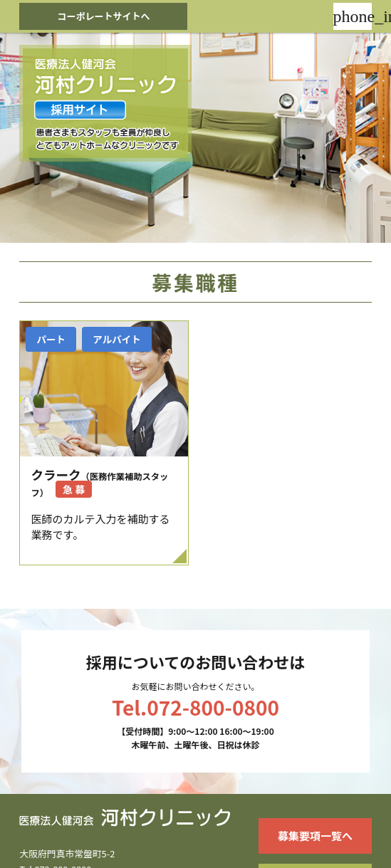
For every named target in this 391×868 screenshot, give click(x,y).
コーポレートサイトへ (103, 16)
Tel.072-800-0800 (195, 707)
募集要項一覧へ (315, 836)
